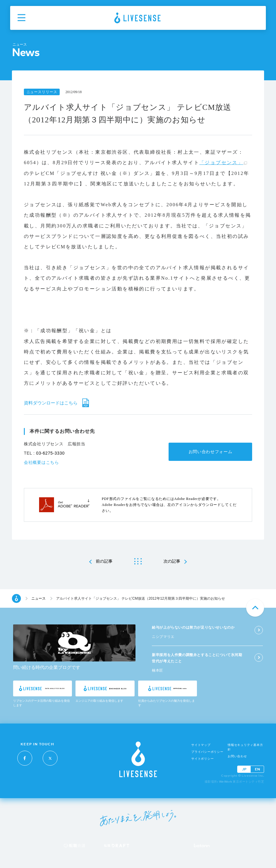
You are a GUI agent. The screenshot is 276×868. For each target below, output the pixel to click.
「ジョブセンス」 (221, 163)
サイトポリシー (202, 759)
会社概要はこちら (41, 462)
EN (257, 769)
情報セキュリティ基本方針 (245, 747)
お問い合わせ (237, 756)
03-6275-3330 (50, 453)
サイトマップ (201, 745)
